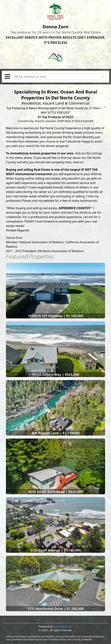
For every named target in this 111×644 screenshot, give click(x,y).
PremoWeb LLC (63, 627)
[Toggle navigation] (7, 77)
